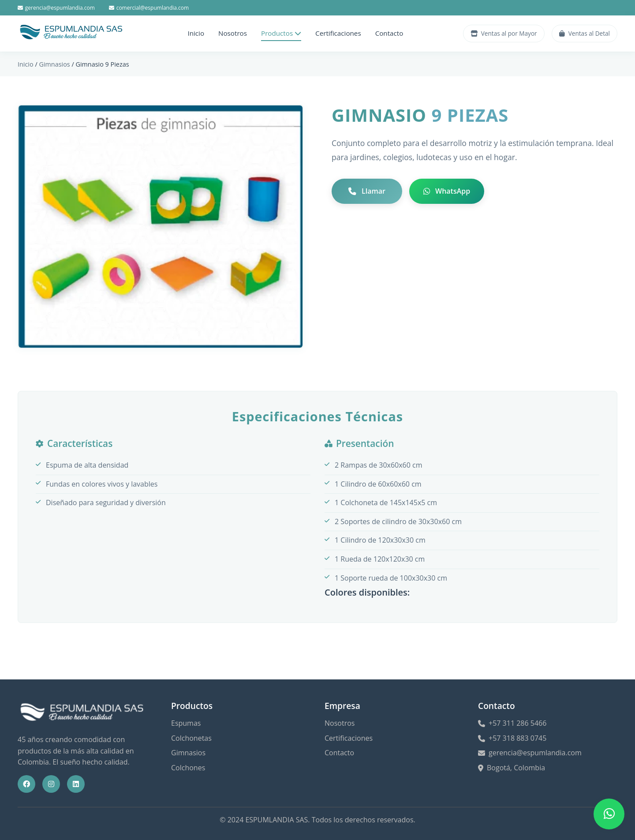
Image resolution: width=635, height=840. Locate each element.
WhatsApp (447, 191)
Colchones (188, 768)
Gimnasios (54, 64)
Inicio (196, 33)
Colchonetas (191, 738)
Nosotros (233, 33)
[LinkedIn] (76, 784)
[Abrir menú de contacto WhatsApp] (609, 814)
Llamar (367, 191)
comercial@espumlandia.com (149, 8)
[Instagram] (51, 784)
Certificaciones (338, 33)
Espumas (186, 723)
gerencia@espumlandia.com (56, 8)
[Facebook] (26, 784)
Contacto (389, 33)
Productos (281, 33)
